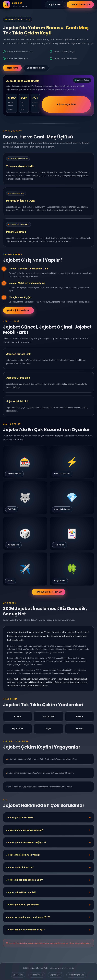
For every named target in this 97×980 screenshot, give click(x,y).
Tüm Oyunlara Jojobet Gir (48, 592)
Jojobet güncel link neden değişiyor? (26, 842)
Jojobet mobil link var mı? (20, 867)
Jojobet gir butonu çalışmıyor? (23, 905)
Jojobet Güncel (37, 975)
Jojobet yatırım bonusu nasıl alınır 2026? (28, 917)
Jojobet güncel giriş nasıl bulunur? (25, 830)
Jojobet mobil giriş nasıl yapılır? (23, 855)
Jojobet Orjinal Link (66, 104)
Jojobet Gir (12, 68)
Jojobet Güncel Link (80, 4)
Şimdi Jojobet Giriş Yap (18, 310)
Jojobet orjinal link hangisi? (21, 892)
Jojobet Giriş (55, 4)
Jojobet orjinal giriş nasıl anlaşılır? (25, 880)
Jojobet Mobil (56, 975)
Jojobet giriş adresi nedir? (20, 817)
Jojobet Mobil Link (36, 68)
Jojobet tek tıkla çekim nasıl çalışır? (25, 930)
